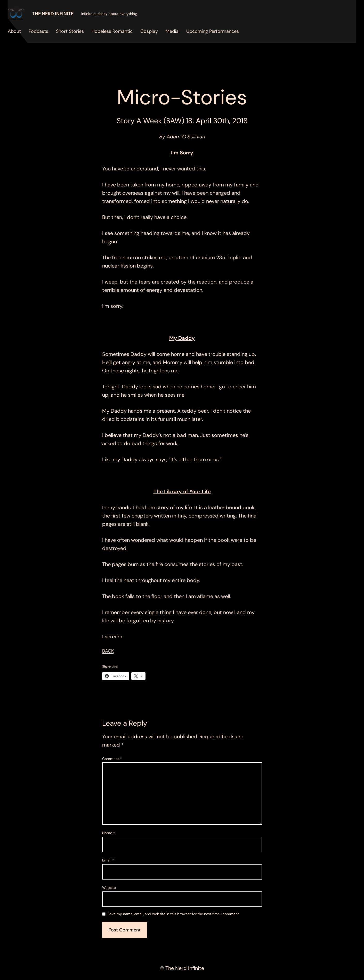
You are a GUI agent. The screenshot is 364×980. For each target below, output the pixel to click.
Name (109, 833)
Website (109, 888)
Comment (112, 759)
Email (108, 860)
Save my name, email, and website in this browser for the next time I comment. (174, 914)
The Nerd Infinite (53, 14)
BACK (108, 651)
